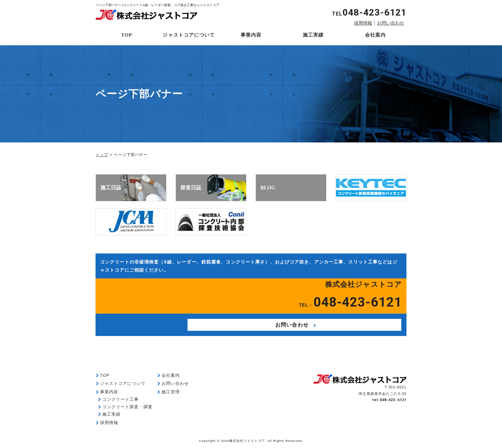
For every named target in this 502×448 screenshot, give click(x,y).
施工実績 (313, 35)
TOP (127, 35)
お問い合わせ (391, 23)
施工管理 (171, 394)
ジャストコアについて (189, 35)
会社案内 (375, 35)
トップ (102, 155)
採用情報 (363, 23)
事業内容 (251, 35)
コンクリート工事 (121, 402)
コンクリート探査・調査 (127, 409)
